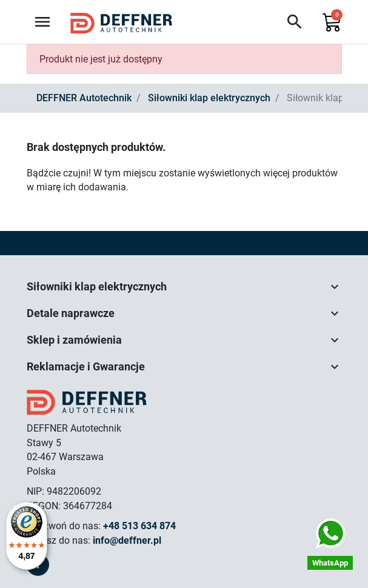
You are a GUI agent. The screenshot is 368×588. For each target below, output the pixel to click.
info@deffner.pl (127, 540)
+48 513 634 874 (139, 526)
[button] (295, 22)
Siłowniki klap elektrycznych (209, 98)
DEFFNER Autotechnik (84, 98)
